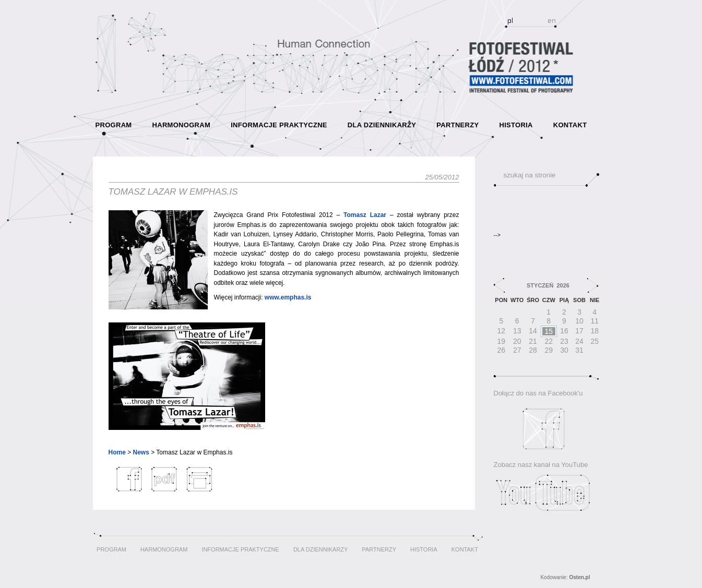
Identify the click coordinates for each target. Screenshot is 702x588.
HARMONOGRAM (182, 125)
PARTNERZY (457, 125)
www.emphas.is (288, 297)
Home (117, 452)
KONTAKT (570, 125)
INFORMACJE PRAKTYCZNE (279, 125)
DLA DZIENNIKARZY (382, 125)
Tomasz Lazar (365, 215)
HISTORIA (516, 125)
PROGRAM (114, 125)
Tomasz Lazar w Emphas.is (173, 192)
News (141, 452)
